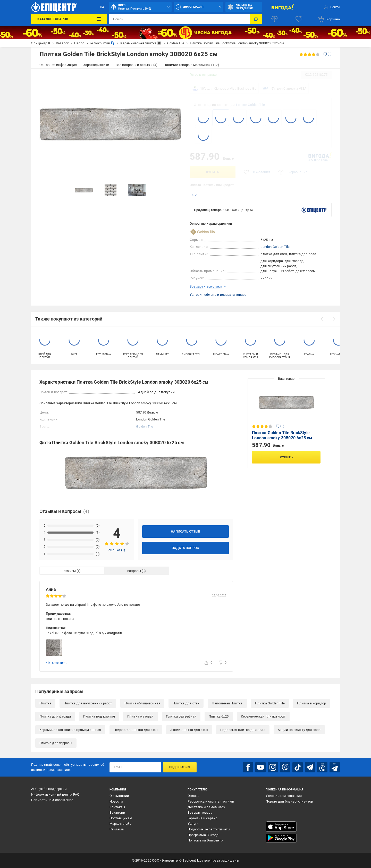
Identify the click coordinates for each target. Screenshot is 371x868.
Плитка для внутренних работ (88, 703)
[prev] (322, 319)
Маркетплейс (120, 824)
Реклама (117, 829)
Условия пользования (284, 796)
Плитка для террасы (56, 743)
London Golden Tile (251, 105)
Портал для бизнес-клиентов (289, 801)
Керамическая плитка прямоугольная (70, 730)
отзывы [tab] (70, 571)
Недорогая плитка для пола (243, 730)
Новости (116, 801)
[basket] (329, 19)
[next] (334, 319)
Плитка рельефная (181, 716)
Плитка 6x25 (219, 716)
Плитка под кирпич (99, 716)
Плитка (45, 703)
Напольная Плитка (227, 703)
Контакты (117, 807)
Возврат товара (200, 812)
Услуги (193, 824)
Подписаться (180, 767)
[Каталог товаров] (69, 19)
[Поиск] (256, 19)
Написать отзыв (185, 531)
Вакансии (117, 812)
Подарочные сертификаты (209, 829)
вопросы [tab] (134, 571)
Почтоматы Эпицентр (205, 840)
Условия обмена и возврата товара (218, 295)
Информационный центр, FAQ (55, 794)
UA (102, 7)
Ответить (56, 663)
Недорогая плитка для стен (136, 730)
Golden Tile (145, 427)
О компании (119, 796)
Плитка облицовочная (142, 703)
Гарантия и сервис (203, 818)
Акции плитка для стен (189, 730)
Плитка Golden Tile (270, 703)
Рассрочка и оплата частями (211, 801)
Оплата (193, 796)
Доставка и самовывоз (206, 807)
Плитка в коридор (311, 703)
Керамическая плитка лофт (263, 716)
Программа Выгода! (203, 835)
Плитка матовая (140, 716)
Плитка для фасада (55, 716)
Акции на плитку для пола (299, 730)
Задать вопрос (185, 548)
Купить (213, 172)
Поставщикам (121, 818)
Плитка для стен (186, 703)
